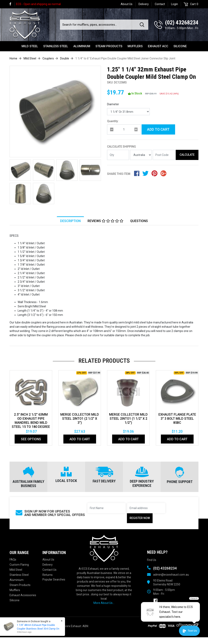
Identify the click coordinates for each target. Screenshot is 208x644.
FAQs (13, 560)
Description (70, 221)
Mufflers (135, 46)
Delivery (144, 4)
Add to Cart (158, 129)
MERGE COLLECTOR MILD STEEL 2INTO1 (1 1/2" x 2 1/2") (128, 419)
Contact (160, 4)
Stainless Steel (56, 46)
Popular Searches (54, 579)
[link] (12, 4)
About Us (127, 4)
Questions (139, 221)
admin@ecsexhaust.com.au (171, 575)
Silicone (180, 46)
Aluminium (82, 46)
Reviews (105, 221)
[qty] (124, 129)
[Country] (141, 155)
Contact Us (49, 570)
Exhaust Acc (158, 46)
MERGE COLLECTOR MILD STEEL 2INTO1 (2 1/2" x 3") (80, 419)
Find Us (152, 560)
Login (174, 4)
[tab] (70, 221)
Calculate (187, 155)
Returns (48, 575)
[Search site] (143, 25)
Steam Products (109, 46)
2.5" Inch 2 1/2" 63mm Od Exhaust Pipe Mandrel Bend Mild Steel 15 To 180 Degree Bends (31, 423)
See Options (31, 439)
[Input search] (99, 25)
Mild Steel (30, 46)
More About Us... (104, 603)
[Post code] (164, 155)
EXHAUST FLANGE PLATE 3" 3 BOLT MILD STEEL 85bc (177, 419)
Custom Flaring (19, 565)
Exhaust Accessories (23, 595)
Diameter (113, 104)
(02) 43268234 (182, 22)
